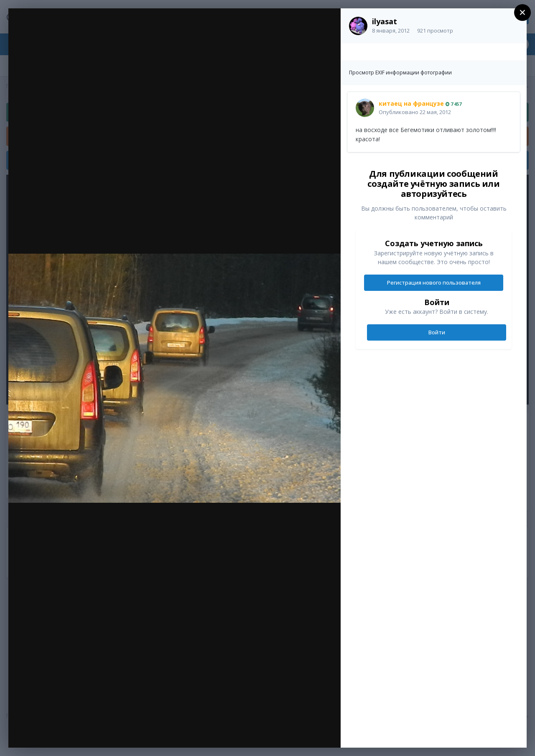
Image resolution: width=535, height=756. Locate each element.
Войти (437, 332)
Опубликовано (415, 112)
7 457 (453, 104)
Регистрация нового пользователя (434, 283)
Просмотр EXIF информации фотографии (400, 73)
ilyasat (385, 21)
